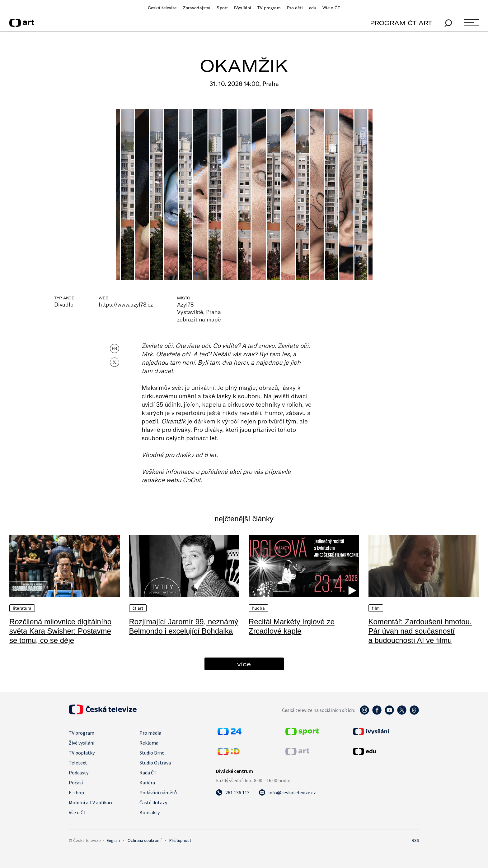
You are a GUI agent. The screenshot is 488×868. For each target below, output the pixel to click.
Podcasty (79, 773)
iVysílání (243, 8)
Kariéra (147, 783)
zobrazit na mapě (199, 319)
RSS (415, 840)
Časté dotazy (153, 802)
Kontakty (150, 812)
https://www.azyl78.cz (126, 304)
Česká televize (162, 8)
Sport (222, 8)
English (113, 840)
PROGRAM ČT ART (401, 23)
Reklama (149, 743)
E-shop (76, 792)
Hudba (258, 608)
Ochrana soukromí (145, 840)
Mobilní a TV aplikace (91, 802)
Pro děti (295, 8)
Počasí (76, 783)
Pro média (150, 733)
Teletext (78, 763)
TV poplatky (82, 753)
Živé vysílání (82, 743)
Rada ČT (148, 773)
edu (313, 8)
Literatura (22, 608)
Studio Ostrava (155, 763)
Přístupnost (180, 840)
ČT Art (138, 608)
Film (376, 608)
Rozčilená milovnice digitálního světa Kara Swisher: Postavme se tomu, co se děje (60, 631)
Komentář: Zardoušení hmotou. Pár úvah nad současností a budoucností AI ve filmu (420, 631)
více (244, 664)
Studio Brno (152, 753)
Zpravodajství (197, 8)
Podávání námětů (158, 792)
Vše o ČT (331, 8)
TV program (269, 8)
